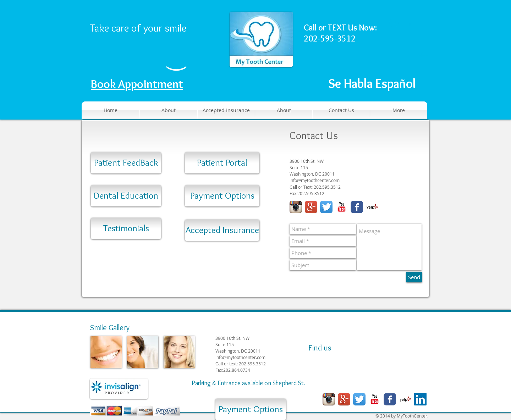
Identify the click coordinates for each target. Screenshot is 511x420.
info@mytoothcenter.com (315, 180)
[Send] (414, 277)
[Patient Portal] (222, 163)
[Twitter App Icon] (326, 207)
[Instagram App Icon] (296, 207)
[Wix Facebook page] (357, 207)
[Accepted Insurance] (222, 230)
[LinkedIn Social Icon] (420, 399)
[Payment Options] (222, 196)
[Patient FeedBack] (126, 163)
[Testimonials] (126, 228)
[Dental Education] (126, 196)
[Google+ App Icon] (311, 207)
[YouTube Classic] (342, 207)
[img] (106, 352)
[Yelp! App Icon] (372, 207)
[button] (423, 60)
